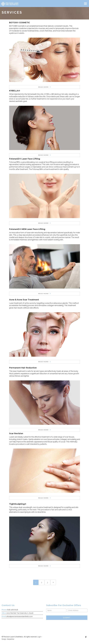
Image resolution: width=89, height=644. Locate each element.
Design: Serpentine (8, 639)
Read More (43, 87)
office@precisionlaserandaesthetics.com (20, 616)
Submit (67, 618)
